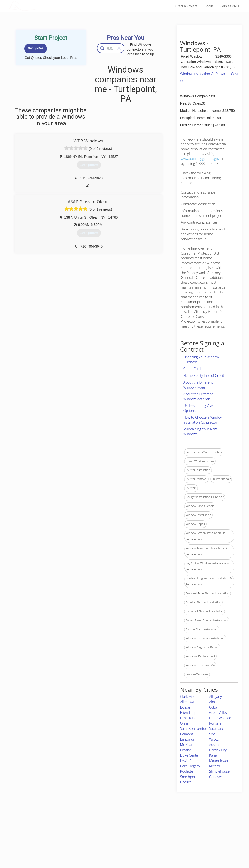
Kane (213, 755)
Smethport (188, 777)
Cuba (213, 707)
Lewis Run (188, 761)
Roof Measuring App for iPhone (120, 843)
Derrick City (218, 750)
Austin (214, 745)
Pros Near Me (54, 832)
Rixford (215, 766)
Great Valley (218, 713)
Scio (212, 734)
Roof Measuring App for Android (121, 849)
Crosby (186, 750)
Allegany (215, 696)
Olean (185, 723)
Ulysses (186, 782)
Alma (213, 702)
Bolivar (185, 707)
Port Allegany (190, 766)
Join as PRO (230, 6)
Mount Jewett (219, 761)
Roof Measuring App (113, 838)
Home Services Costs (60, 827)
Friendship (188, 713)
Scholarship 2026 (179, 827)
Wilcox (214, 739)
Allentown (188, 702)
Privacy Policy (176, 832)
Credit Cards (193, 369)
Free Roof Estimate (58, 843)
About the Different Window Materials (198, 396)
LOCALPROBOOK (37, 6)
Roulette (187, 771)
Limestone (188, 718)
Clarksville (188, 696)
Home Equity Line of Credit (204, 376)
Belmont (187, 734)
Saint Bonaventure (194, 729)
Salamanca (217, 729)
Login (209, 6)
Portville (215, 723)
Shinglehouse (219, 771)
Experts (104, 832)
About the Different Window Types (198, 385)
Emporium (188, 739)
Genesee (216, 777)
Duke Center (190, 755)
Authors (172, 838)
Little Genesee (220, 718)
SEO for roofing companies (185, 849)
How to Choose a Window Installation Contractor (203, 420)
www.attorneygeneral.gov (200, 159)
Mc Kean (187, 745)
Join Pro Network (111, 827)
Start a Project (186, 6)
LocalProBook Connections (185, 843)
